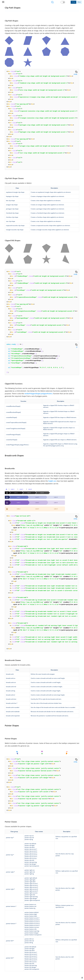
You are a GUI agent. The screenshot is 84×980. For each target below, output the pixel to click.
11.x (73, 2)
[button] (63, 2)
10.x (79, 2)
